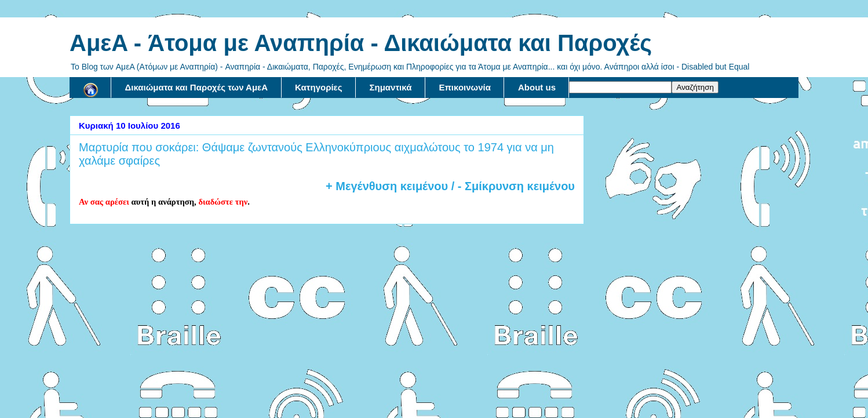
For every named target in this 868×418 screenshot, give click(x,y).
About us (537, 87)
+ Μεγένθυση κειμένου (387, 186)
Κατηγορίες (318, 87)
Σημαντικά (391, 87)
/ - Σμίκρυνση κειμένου (511, 186)
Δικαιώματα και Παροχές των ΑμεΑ (197, 87)
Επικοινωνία (465, 87)
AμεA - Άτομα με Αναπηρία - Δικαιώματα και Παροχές (361, 43)
